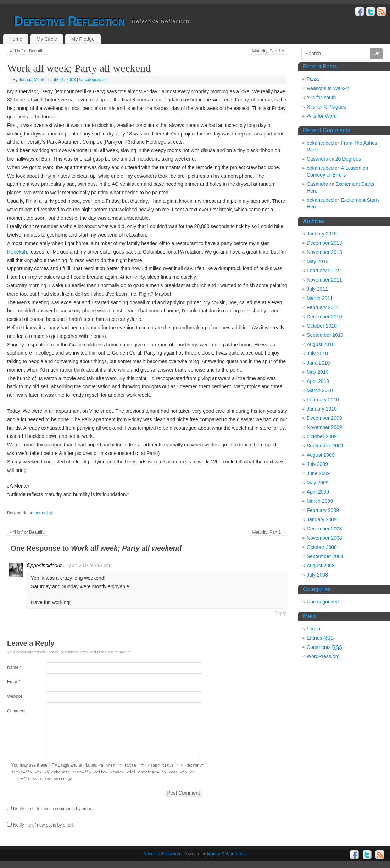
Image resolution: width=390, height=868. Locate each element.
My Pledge (83, 39)
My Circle (47, 39)
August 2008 (321, 566)
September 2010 (325, 335)
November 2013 (324, 252)
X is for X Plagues (326, 107)
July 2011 (317, 289)
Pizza (313, 79)
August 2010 (321, 344)
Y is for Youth (321, 98)
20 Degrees (348, 159)
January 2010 (322, 409)
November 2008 (324, 538)
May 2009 (317, 483)
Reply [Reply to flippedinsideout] (280, 613)
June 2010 (318, 363)
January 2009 (322, 519)
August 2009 (321, 455)
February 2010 (323, 400)
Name (14, 667)
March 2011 (320, 298)
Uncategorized (93, 80)
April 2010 (318, 381)
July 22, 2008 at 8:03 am (86, 566)
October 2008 (322, 547)
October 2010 (322, 326)
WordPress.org (323, 656)
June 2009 (318, 473)
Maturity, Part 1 (269, 51)
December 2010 (324, 317)
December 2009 (324, 418)
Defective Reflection (69, 21)
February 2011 (323, 307)
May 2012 (317, 261)
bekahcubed (320, 143)
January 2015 (322, 234)
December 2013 (324, 243)
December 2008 (324, 529)
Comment (16, 711)
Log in (313, 629)
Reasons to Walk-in (328, 88)
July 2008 (317, 575)
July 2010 (317, 354)
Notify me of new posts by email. (44, 825)
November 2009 (324, 427)
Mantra (214, 854)
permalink (44, 513)
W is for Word (322, 116)
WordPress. (236, 854)
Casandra (317, 159)
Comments (324, 647)
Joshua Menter (33, 80)
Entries (320, 638)
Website (15, 696)
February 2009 (323, 510)
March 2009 (320, 501)
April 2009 (318, 492)
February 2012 (323, 271)
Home (16, 39)
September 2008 (325, 556)
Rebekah (17, 252)
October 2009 (322, 436)
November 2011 (324, 280)
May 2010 (317, 372)
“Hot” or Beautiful (28, 51)
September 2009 (325, 446)
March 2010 (320, 390)
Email (14, 682)
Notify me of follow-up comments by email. (53, 809)
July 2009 (317, 464)
